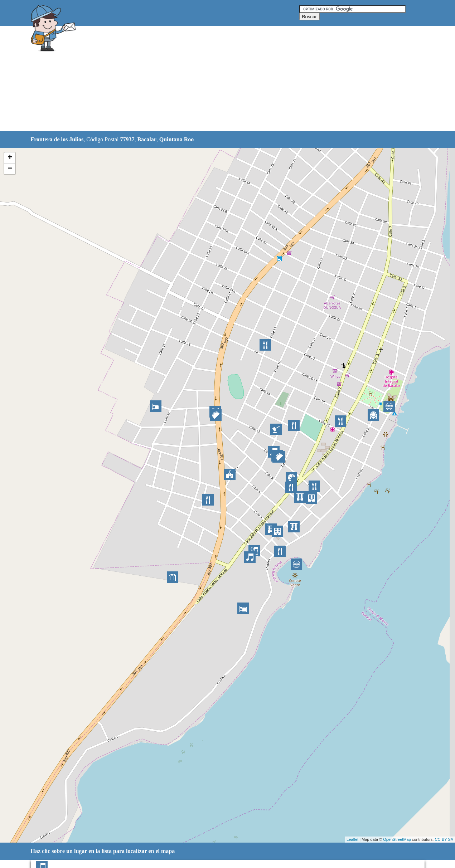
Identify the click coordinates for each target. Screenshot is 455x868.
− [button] (10, 169)
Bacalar (147, 139)
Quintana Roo (176, 139)
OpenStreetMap (397, 839)
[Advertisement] (209, 79)
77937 (127, 139)
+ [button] (10, 158)
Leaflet (352, 839)
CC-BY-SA (444, 839)
